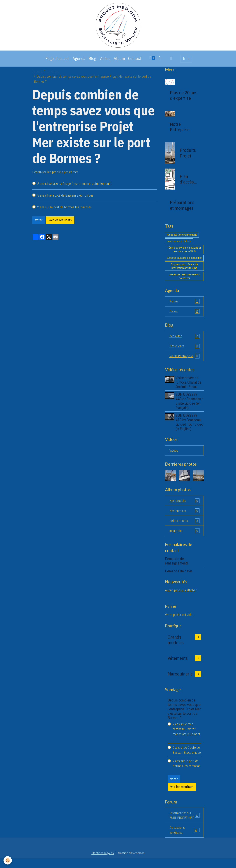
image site (184, 534)
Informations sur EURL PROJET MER (185, 821)
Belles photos (184, 524)
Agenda (79, 61)
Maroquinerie (180, 678)
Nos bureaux (184, 514)
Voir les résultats (60, 222)
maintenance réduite (179, 243)
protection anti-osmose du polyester (184, 278)
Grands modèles (176, 643)
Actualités (184, 339)
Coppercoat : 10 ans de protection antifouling (184, 268)
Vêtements (178, 662)
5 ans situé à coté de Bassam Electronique (65, 197)
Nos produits (184, 504)
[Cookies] (8, 860)
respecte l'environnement (182, 237)
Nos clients (184, 349)
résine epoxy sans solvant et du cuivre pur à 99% (184, 252)
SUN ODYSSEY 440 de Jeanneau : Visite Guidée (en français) (190, 404)
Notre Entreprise (180, 129)
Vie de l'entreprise (184, 359)
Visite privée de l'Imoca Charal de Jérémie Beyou (189, 385)
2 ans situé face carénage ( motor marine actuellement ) (74, 186)
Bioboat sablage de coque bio (184, 260)
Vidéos (105, 61)
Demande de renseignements (177, 565)
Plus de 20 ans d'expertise (184, 98)
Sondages (53, 74)
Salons (184, 304)
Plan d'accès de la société (187, 181)
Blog (92, 61)
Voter (39, 222)
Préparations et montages (182, 207)
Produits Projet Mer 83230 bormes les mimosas (188, 155)
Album (119, 61)
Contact (135, 61)
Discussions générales (184, 839)
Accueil (37, 74)
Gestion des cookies (132, 862)
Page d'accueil (57, 61)
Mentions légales (102, 862)
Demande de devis (179, 575)
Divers (184, 314)
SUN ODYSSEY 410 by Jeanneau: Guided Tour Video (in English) (190, 425)
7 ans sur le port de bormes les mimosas (64, 209)
